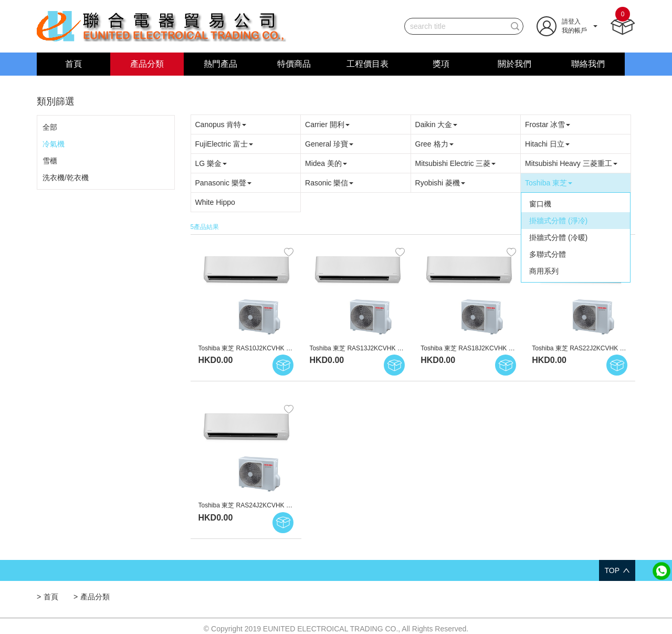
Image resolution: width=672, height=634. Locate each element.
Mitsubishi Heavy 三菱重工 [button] (571, 163)
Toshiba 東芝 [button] (549, 183)
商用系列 (544, 271)
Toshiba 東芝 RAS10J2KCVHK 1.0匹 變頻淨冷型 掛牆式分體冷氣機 (293, 348)
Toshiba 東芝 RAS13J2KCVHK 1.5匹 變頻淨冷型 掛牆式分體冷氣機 (403, 348)
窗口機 (540, 204)
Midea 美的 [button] (326, 163)
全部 (50, 127)
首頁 (73, 64)
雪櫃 (50, 161)
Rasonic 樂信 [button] (329, 183)
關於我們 (514, 64)
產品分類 (147, 64)
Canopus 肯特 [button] (221, 124)
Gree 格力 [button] (434, 144)
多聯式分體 (548, 254)
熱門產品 (220, 64)
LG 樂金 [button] (211, 163)
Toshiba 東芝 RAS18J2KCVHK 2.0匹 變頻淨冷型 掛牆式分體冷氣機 (515, 348)
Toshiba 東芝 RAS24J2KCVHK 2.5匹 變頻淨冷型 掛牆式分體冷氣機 (293, 505)
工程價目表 (367, 64)
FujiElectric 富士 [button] (224, 144)
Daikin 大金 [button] (437, 124)
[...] (456, 26)
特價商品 (294, 64)
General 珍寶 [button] (329, 144)
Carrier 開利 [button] (327, 124)
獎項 (441, 64)
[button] (567, 26)
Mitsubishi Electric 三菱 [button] (456, 163)
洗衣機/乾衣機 (66, 178)
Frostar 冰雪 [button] (548, 124)
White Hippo (215, 202)
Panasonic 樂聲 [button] (223, 183)
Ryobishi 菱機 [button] (440, 183)
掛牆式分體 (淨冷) (558, 221)
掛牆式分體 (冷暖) (558, 237)
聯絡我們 (588, 64)
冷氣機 (54, 144)
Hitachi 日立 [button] (547, 144)
